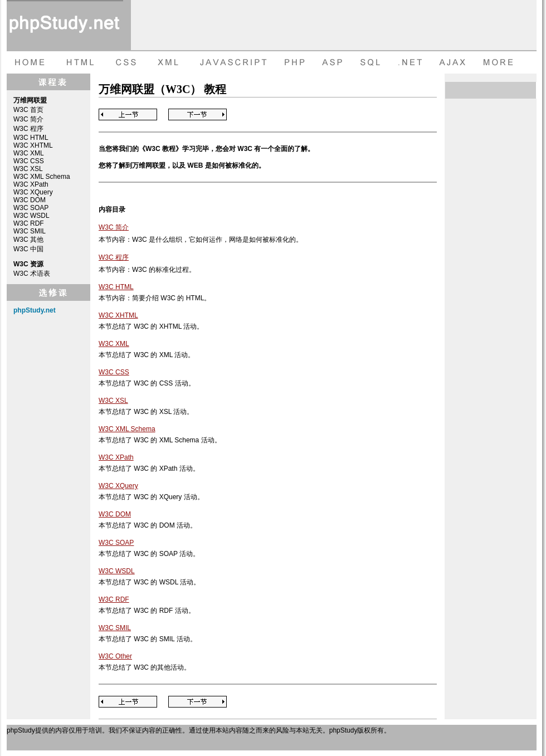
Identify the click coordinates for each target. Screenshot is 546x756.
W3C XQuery (33, 192)
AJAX (454, 62)
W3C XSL (28, 169)
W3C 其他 (28, 240)
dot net (411, 62)
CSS (124, 62)
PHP (294, 62)
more (500, 62)
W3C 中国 (28, 249)
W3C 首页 (28, 110)
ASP (334, 62)
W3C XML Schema (42, 177)
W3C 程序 (28, 129)
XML (165, 62)
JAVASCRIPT (231, 62)
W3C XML (29, 153)
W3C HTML (31, 138)
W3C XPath (31, 184)
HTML (79, 62)
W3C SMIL (30, 231)
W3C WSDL (31, 216)
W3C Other (115, 656)
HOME (29, 62)
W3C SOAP (31, 208)
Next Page (198, 114)
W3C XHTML (33, 145)
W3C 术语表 (32, 274)
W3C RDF (29, 223)
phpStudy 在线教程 (65, 25)
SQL (372, 62)
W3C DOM (30, 200)
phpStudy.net (35, 310)
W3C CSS (29, 161)
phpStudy (21, 730)
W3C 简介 (28, 119)
